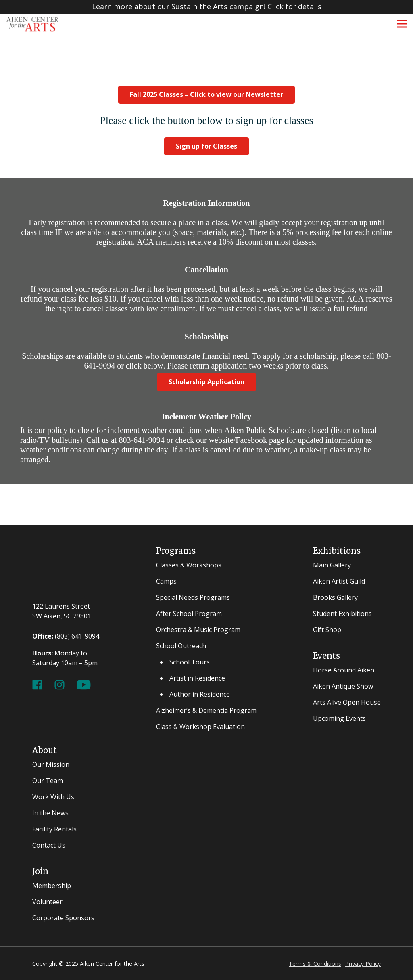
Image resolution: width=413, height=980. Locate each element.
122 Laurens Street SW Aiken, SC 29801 (62, 611)
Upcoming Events (339, 718)
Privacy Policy (363, 964)
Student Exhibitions (342, 614)
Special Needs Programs (193, 597)
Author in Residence (200, 694)
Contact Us (49, 845)
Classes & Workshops (189, 565)
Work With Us (53, 797)
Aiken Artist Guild (339, 581)
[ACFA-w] (66, 569)
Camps (166, 581)
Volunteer (47, 902)
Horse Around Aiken (344, 670)
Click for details (294, 7)
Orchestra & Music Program (198, 630)
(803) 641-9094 (77, 636)
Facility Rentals (54, 829)
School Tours (190, 662)
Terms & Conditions (315, 964)
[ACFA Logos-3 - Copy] (32, 24)
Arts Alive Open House (347, 702)
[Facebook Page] (37, 684)
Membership (52, 886)
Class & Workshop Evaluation (200, 727)
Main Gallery (332, 565)
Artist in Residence (197, 678)
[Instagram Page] (59, 684)
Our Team (48, 781)
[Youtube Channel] (84, 684)
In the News (50, 813)
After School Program (189, 614)
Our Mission (51, 764)
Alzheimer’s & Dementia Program (206, 710)
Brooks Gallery (335, 597)
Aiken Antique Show (343, 686)
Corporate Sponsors (63, 918)
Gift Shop (327, 630)
